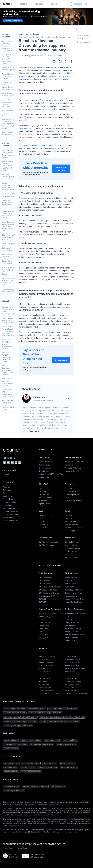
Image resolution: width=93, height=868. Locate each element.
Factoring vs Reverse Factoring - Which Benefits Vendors (8, 204)
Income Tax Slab (71, 578)
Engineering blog (9, 502)
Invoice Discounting (34, 34)
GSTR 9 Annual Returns (48, 590)
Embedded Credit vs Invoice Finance (8, 95)
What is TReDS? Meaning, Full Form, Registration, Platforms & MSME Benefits (8, 124)
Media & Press (8, 496)
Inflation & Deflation (72, 622)
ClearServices (44, 471)
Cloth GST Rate (71, 554)
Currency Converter (46, 691)
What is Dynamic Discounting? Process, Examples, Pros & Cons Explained (8, 46)
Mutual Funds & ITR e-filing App (51, 474)
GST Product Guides (11, 514)
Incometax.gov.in (71, 596)
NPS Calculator (70, 671)
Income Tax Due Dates (73, 602)
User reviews (8, 499)
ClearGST (68, 489)
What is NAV (44, 638)
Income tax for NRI (72, 471)
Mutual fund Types (46, 617)
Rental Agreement (71, 637)
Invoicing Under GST (47, 596)
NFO (41, 632)
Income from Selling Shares (75, 599)
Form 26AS (69, 581)
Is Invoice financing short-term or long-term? (8, 113)
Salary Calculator (71, 688)
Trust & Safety (8, 517)
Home (21, 34)
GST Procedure (45, 584)
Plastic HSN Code (71, 551)
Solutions (25, 4)
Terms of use (22, 848)
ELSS (41, 620)
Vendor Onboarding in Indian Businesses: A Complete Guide (8, 247)
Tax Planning (44, 465)
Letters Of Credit (71, 640)
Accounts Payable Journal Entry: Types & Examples (8, 320)
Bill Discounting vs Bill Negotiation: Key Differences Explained (8, 215)
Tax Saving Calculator (73, 681)
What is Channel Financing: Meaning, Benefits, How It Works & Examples (8, 166)
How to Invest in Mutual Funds (50, 614)
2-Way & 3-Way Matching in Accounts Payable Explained (8, 382)
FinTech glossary (9, 508)
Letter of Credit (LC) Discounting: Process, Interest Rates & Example (8, 393)
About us (6, 487)
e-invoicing (43, 501)
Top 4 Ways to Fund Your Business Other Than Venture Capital (7, 59)
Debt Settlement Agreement (75, 634)
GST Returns (44, 581)
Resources (40, 4)
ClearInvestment (45, 468)
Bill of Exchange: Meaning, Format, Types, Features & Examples (8, 154)
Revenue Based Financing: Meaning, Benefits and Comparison (8, 86)
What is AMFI (44, 635)
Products (10, 4)
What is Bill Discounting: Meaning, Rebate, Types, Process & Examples (8, 370)
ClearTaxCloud (45, 524)
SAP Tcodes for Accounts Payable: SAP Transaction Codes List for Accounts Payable (8, 331)
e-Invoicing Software (72, 495)
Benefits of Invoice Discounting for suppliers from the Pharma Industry (45, 37)
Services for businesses (74, 528)
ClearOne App (70, 531)
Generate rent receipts (73, 665)
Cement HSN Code (72, 545)
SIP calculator (44, 668)
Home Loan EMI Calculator (75, 668)
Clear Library (8, 505)
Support (6, 475)
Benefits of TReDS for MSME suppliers (8, 69)
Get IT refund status (72, 685)
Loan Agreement (71, 625)
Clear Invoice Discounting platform (33, 145)
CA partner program (46, 515)
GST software (44, 495)
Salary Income (70, 587)
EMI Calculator (45, 659)
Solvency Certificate (72, 631)
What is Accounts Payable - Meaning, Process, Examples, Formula (8, 311)
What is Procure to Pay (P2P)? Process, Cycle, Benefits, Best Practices (8, 357)
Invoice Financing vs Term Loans (8, 134)
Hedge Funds (44, 626)
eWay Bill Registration (73, 501)
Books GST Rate (71, 557)
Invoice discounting (27, 128)
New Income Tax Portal (73, 593)
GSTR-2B (43, 599)
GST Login (43, 492)
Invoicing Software (71, 524)
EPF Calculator (70, 691)
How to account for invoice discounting (8, 290)
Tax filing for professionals (49, 542)
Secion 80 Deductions (73, 468)
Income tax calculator (47, 656)
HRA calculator (45, 678)
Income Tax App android (74, 462)
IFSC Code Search (72, 662)
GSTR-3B (43, 602)
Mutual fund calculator (47, 662)
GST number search (72, 659)
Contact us (7, 490)
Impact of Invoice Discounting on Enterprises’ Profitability (7, 103)
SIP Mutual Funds (46, 623)
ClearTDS (68, 498)
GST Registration (45, 578)
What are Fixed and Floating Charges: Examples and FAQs (8, 282)
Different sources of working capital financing (8, 237)
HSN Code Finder (71, 542)
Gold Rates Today (46, 688)
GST (41, 489)
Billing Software (70, 521)
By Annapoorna (24, 56)
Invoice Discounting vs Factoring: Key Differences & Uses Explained (8, 271)
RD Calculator (44, 681)
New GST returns (46, 498)
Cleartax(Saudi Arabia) (11, 520)
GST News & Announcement (50, 587)
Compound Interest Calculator (50, 694)
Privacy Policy (8, 848)
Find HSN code (70, 678)
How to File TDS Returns (74, 590)
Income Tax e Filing (46, 462)
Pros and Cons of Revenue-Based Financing (8, 76)
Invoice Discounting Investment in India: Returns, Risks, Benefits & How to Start (8, 226)
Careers (6, 493)
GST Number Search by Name (76, 694)
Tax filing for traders (46, 545)
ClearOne (68, 518)
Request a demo (80, 4)
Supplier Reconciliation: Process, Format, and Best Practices (8, 186)
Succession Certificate (73, 628)
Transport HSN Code (72, 548)
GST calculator (45, 671)
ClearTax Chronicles (10, 511)
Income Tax (69, 465)
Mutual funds (44, 477)
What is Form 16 (71, 584)
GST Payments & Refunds (49, 593)
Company (56, 4)
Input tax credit (45, 504)
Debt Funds (43, 629)
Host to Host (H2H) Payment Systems (8, 195)
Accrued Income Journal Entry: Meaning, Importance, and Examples (7, 344)
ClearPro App (44, 528)
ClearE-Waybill (70, 492)
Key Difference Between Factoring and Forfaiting (8, 177)
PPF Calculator (70, 656)
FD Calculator (44, 685)
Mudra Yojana (70, 619)
